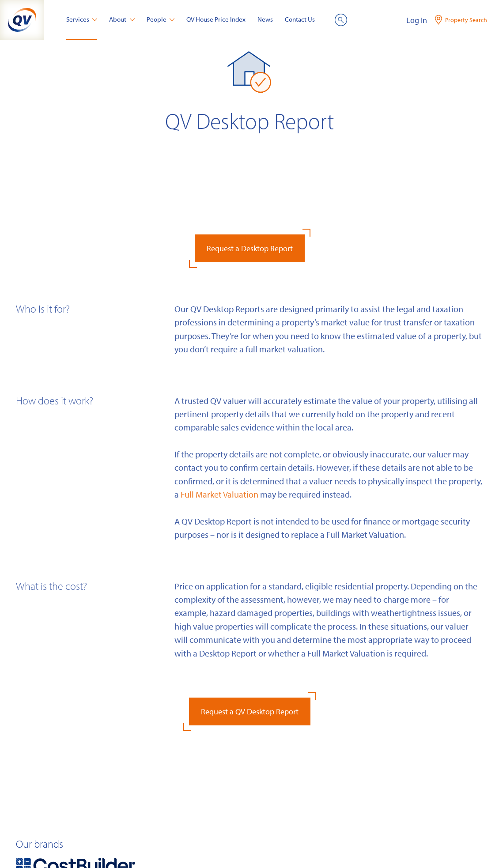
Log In (417, 20)
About (122, 19)
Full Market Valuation (219, 494)
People (161, 19)
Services (82, 19)
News (265, 19)
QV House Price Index (216, 19)
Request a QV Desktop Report (250, 711)
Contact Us (300, 19)
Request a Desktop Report (250, 248)
